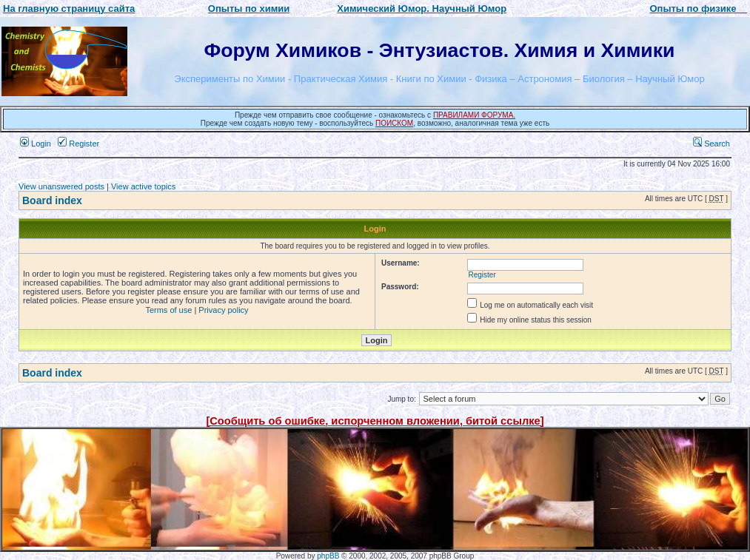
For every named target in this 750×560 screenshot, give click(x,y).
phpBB (328, 556)
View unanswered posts (61, 186)
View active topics (143, 186)
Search (712, 144)
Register (78, 144)
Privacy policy (223, 310)
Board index (52, 200)
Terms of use (168, 310)
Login (36, 144)
